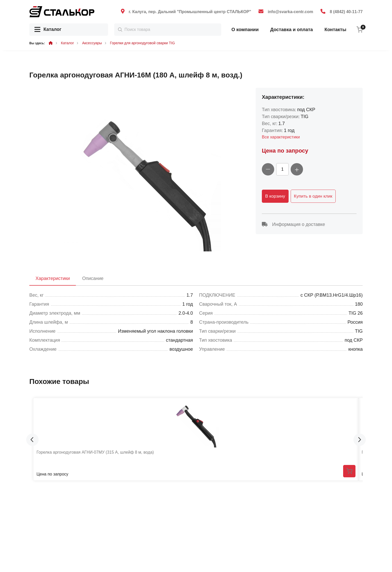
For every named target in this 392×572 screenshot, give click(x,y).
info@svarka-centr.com (291, 12)
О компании (245, 30)
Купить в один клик (313, 196)
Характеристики (53, 278)
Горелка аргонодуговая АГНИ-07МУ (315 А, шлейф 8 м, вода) (95, 452)
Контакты (335, 30)
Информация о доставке (293, 224)
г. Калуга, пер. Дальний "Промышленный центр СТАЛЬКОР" (190, 12)
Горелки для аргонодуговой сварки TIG (142, 43)
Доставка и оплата (291, 30)
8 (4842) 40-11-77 (346, 12)
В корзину (275, 196)
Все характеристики (281, 137)
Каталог (48, 30)
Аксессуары (92, 43)
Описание (93, 278)
